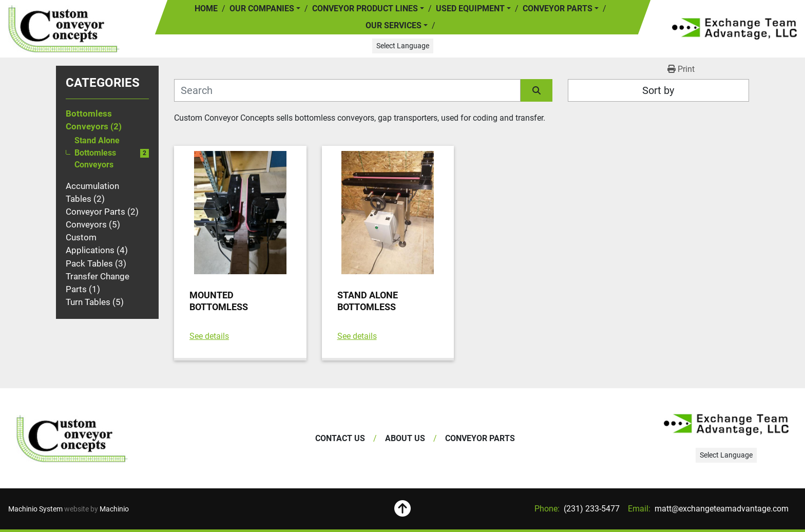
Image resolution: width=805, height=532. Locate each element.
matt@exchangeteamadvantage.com (721, 509)
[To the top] (402, 509)
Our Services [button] (394, 25)
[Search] (347, 90)
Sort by (658, 90)
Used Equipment (470, 8)
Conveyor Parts (558, 8)
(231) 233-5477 (591, 509)
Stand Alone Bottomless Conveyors (97, 153)
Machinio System (35, 509)
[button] (368, 9)
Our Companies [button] (262, 8)
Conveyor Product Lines (365, 8)
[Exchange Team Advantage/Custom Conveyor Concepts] (72, 439)
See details (209, 336)
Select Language (403, 46)
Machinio (114, 509)
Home (206, 8)
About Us (405, 438)
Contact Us (340, 438)
